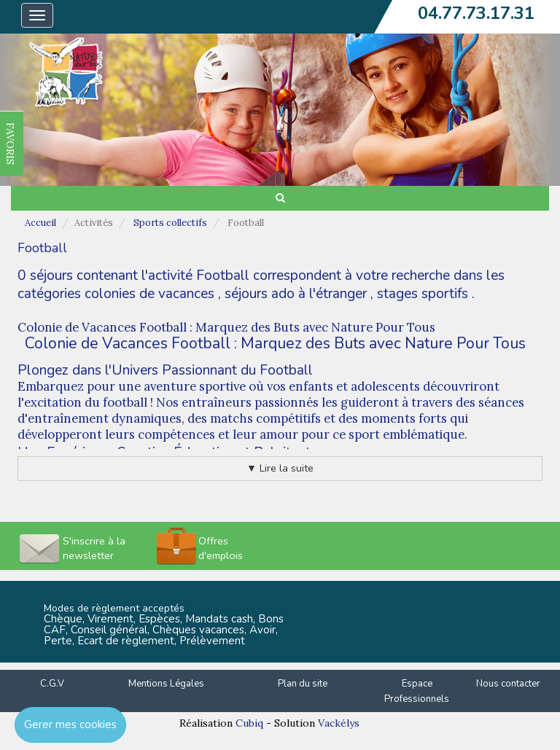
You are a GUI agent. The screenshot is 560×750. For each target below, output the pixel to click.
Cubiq (249, 723)
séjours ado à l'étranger (296, 294)
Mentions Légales (166, 684)
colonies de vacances (149, 294)
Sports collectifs (170, 223)
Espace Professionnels (417, 691)
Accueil (40, 223)
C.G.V (52, 684)
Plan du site (303, 684)
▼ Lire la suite (280, 468)
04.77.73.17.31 (476, 13)
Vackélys (339, 723)
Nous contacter (508, 684)
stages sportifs (423, 294)
